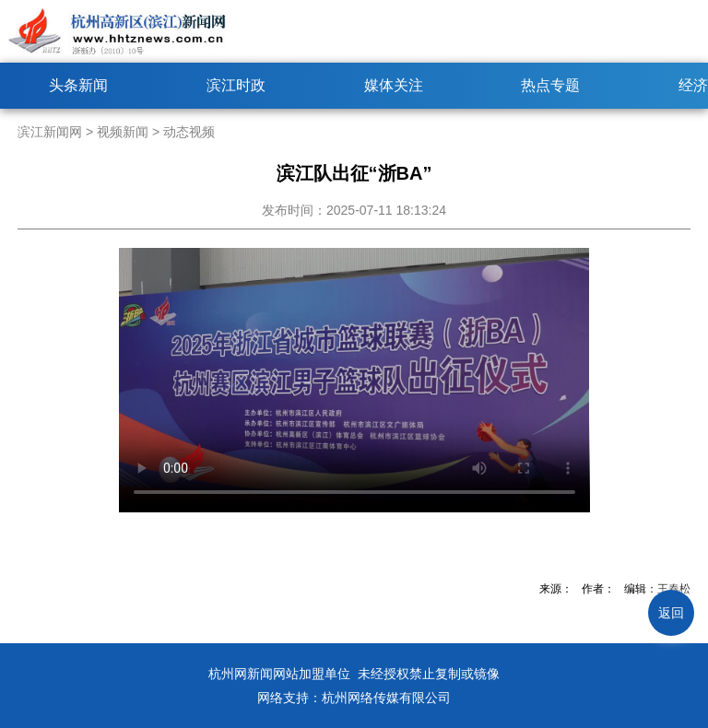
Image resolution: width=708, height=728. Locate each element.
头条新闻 (78, 85)
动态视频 (189, 132)
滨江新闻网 (50, 132)
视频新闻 (123, 132)
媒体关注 (394, 85)
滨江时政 (236, 85)
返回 (671, 613)
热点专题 (550, 85)
